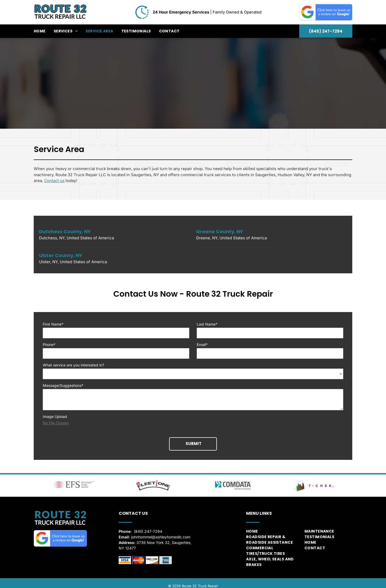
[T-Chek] (312, 480)
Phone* (49, 345)
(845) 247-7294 (148, 526)
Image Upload (55, 416)
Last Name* (207, 324)
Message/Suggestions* (63, 385)
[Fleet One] (153, 479)
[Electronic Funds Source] (74, 479)
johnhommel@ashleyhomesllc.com (161, 531)
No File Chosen (56, 423)
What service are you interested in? (73, 365)
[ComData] (233, 479)
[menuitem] (44, 31)
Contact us (54, 181)
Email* (202, 345)
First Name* (53, 324)
